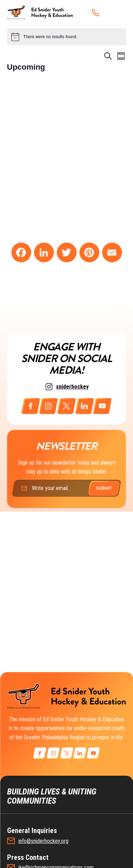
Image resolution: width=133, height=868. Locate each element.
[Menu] (117, 13)
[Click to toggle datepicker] (26, 67)
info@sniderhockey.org (43, 841)
